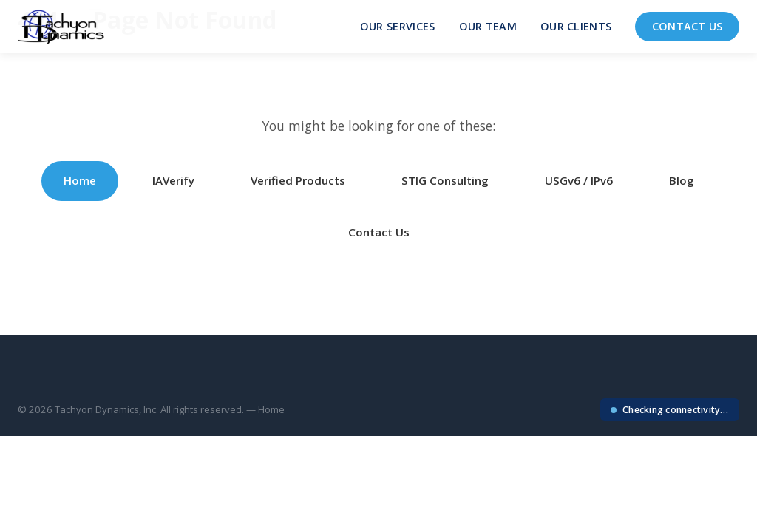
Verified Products (298, 180)
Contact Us (688, 26)
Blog (682, 180)
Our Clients (576, 26)
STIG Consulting (445, 180)
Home (80, 180)
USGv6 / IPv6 (579, 180)
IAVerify (173, 180)
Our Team (488, 26)
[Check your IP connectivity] (670, 410)
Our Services (398, 26)
